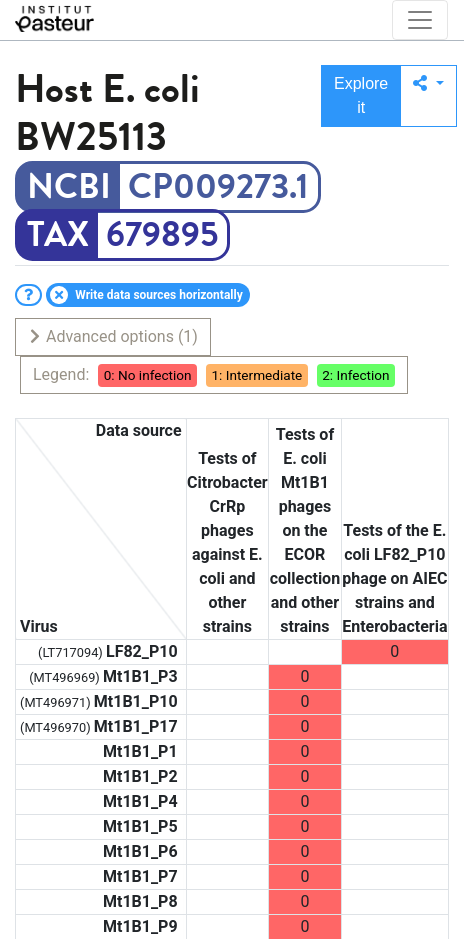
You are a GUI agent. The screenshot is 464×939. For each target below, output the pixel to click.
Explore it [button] (361, 95)
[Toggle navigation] (420, 20)
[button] (428, 96)
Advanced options (112, 336)
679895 (162, 235)
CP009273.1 (218, 187)
